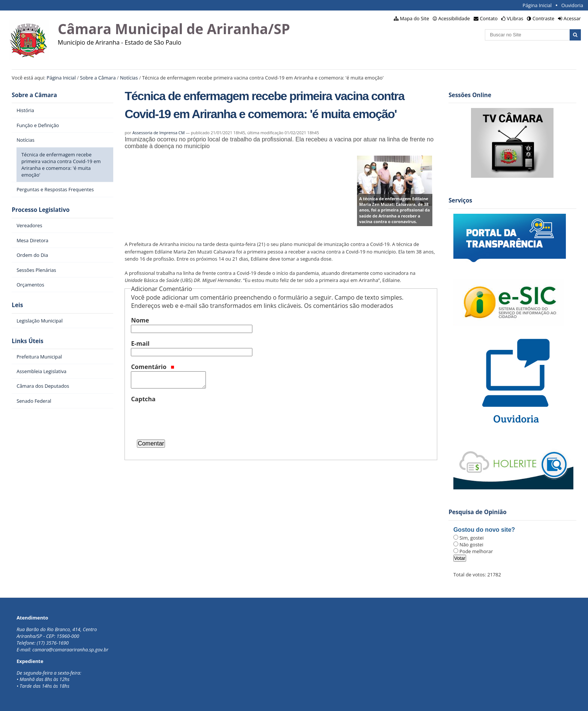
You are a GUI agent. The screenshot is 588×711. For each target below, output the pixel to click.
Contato (489, 18)
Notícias (129, 78)
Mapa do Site (414, 18)
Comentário (153, 367)
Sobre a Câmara (98, 78)
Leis (17, 305)
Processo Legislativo (40, 210)
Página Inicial (537, 5)
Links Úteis (27, 341)
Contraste (543, 18)
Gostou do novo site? (484, 530)
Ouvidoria (572, 5)
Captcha (143, 399)
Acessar (572, 18)
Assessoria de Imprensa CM (159, 133)
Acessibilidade (454, 18)
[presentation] (188, 418)
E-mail (140, 343)
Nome (140, 320)
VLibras (515, 18)
